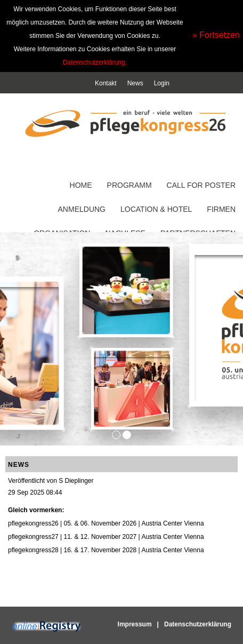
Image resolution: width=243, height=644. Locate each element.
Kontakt (106, 83)
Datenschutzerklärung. (95, 62)
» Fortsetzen (216, 35)
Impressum (135, 624)
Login (162, 83)
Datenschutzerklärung (198, 624)
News (135, 83)
